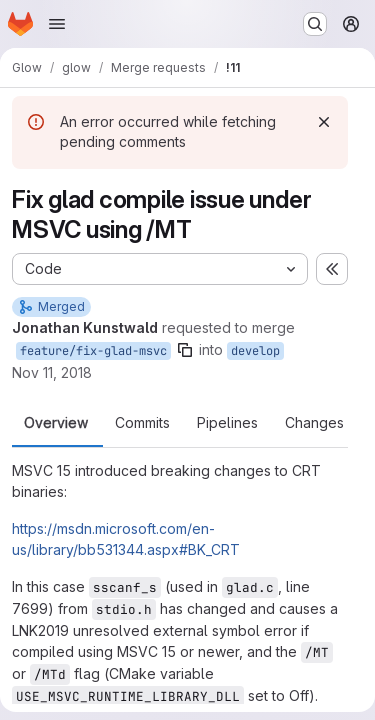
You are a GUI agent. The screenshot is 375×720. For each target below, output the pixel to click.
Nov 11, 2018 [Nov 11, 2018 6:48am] (52, 372)
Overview (56, 423)
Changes (314, 423)
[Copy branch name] (185, 350)
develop (255, 351)
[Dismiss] (324, 122)
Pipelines (227, 423)
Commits (142, 423)
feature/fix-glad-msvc (93, 351)
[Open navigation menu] (57, 24)
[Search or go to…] (315, 24)
